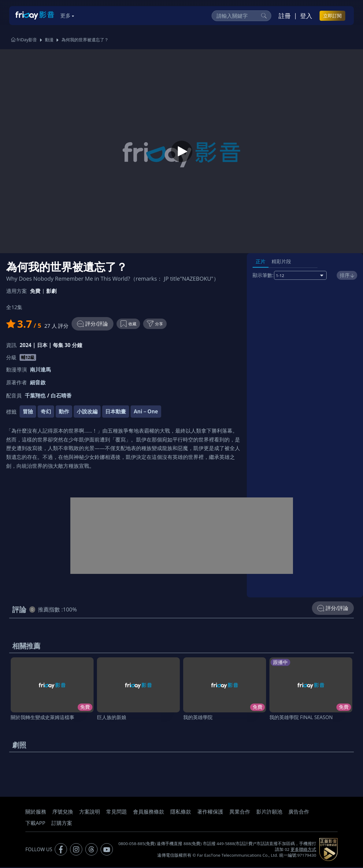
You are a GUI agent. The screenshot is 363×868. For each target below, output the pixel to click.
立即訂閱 (332, 16)
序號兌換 (63, 813)
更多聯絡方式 (303, 850)
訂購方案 (62, 824)
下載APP (35, 824)
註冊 (285, 16)
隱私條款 (181, 813)
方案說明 (90, 813)
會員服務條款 (149, 813)
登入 (306, 16)
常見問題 (117, 813)
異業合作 (240, 813)
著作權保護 (210, 813)
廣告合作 (299, 813)
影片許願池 (269, 813)
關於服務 (36, 813)
